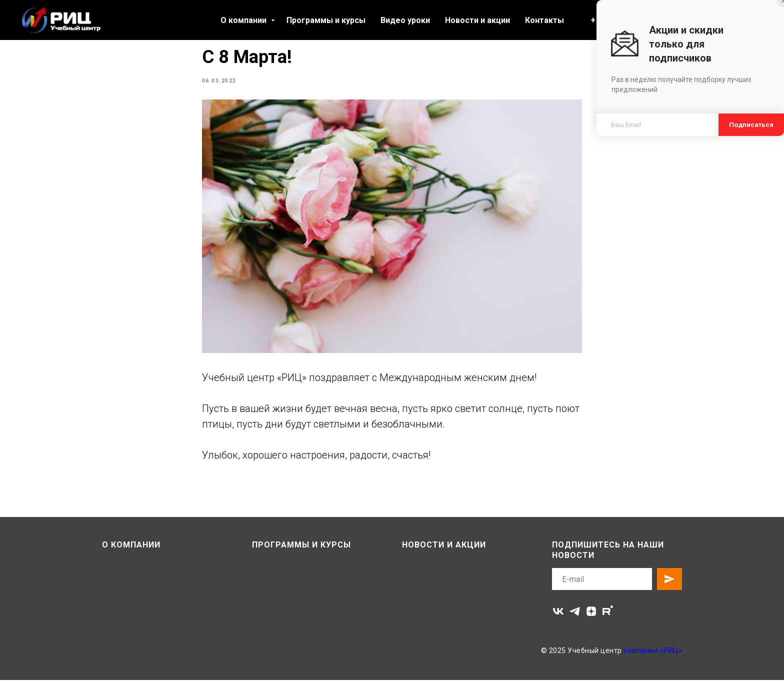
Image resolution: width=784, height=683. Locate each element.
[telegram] (575, 614)
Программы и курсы (326, 20)
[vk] (558, 614)
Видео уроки (405, 20)
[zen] (591, 614)
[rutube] (608, 614)
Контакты (544, 20)
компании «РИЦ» (653, 653)
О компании (244, 20)
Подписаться (751, 125)
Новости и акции (477, 20)
